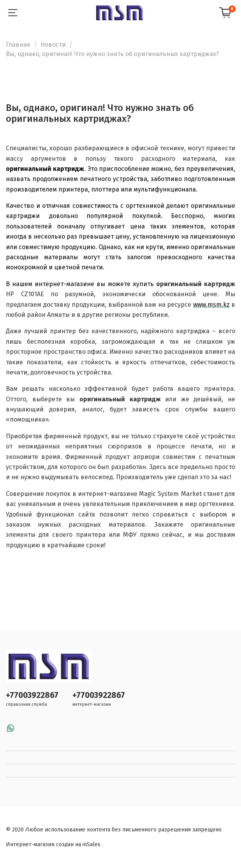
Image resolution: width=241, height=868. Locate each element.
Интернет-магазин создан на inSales (53, 844)
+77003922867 (32, 695)
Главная (18, 45)
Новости (53, 45)
